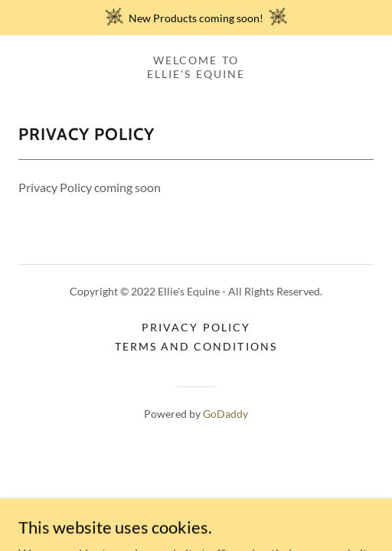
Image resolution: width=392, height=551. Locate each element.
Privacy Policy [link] (196, 327)
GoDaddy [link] (225, 414)
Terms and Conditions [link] (196, 346)
